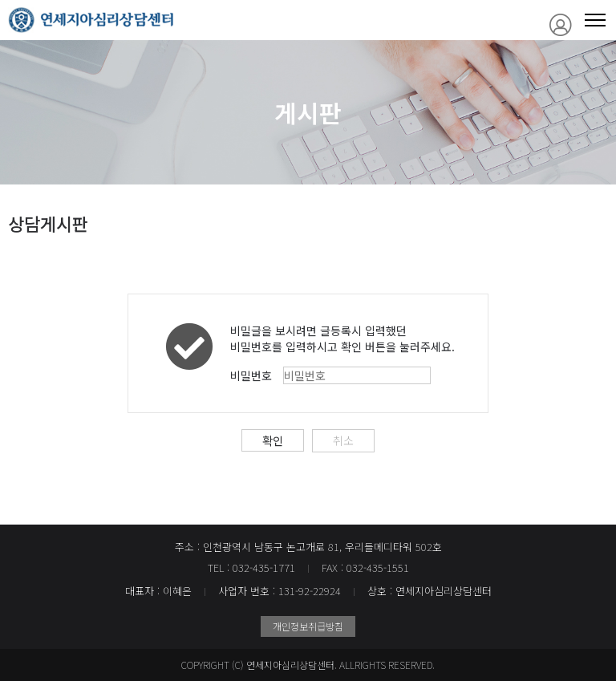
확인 (273, 440)
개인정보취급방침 (308, 626)
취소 (343, 440)
